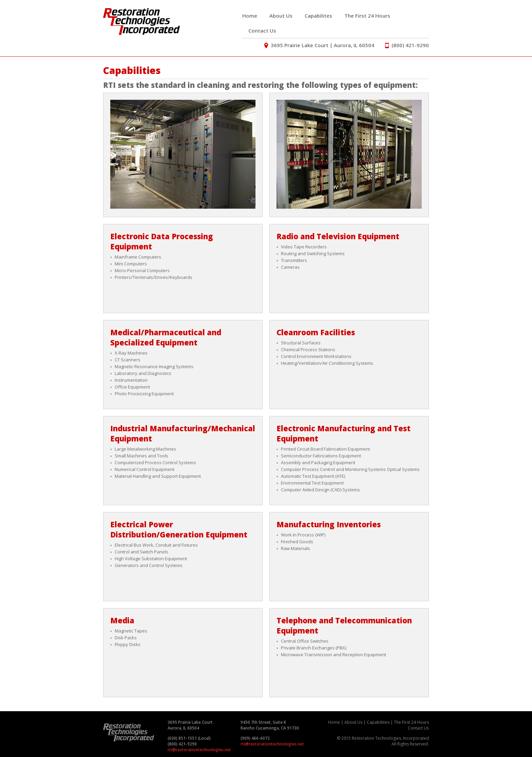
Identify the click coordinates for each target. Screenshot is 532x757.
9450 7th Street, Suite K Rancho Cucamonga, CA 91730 (270, 725)
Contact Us (262, 31)
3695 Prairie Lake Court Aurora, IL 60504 (190, 725)
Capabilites (318, 16)
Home (250, 16)
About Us (281, 16)
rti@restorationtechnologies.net (199, 750)
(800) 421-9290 (407, 45)
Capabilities (378, 722)
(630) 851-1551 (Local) (189, 738)
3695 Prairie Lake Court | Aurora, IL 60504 (320, 45)
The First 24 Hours (367, 16)
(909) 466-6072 (255, 738)
